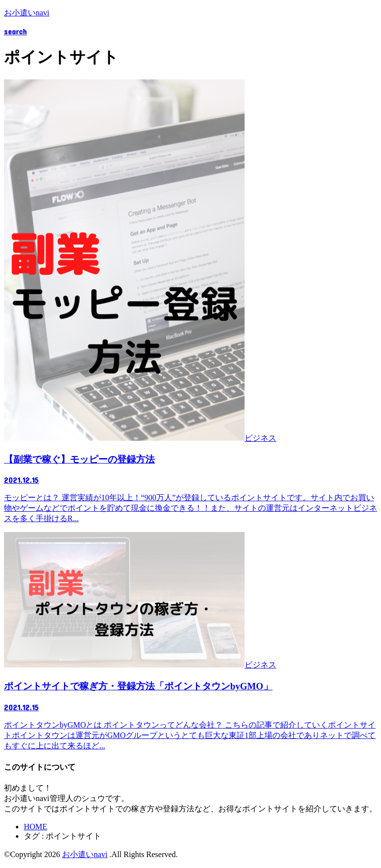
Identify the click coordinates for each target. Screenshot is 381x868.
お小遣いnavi (27, 13)
